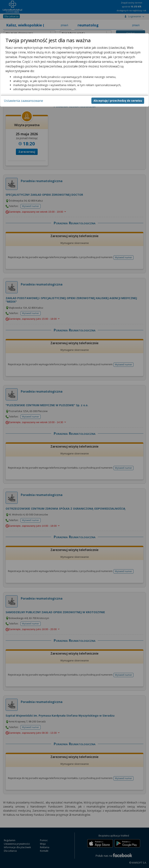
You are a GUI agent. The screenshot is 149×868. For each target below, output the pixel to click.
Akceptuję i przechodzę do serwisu (118, 101)
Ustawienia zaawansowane (23, 101)
